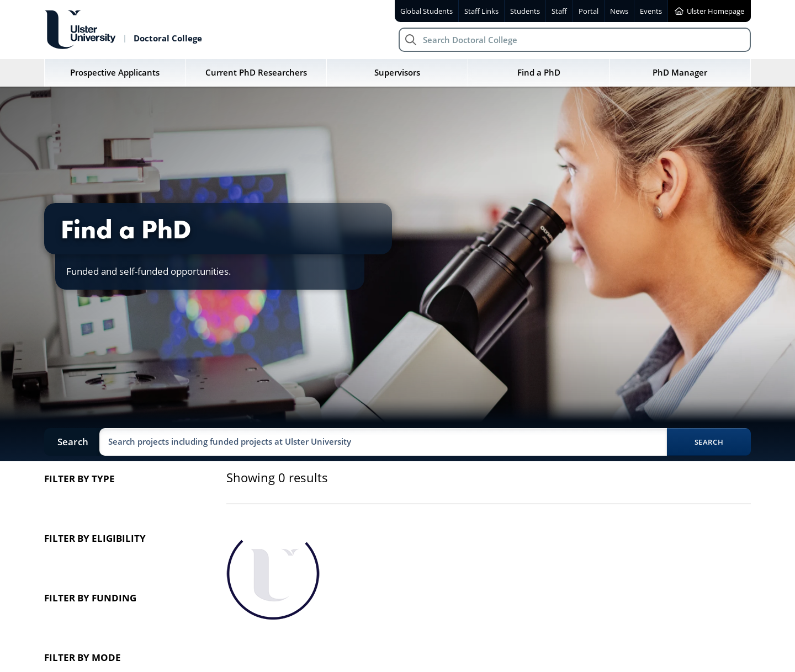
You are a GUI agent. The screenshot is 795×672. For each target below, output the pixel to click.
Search (709, 442)
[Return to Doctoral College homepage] (123, 30)
